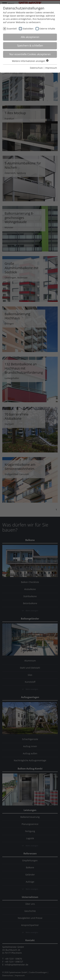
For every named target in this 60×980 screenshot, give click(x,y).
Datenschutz (36, 68)
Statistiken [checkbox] (28, 29)
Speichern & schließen (30, 46)
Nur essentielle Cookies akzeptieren (30, 54)
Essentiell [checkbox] (12, 29)
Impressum (51, 68)
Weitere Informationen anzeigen (30, 61)
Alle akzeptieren (30, 37)
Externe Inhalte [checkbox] (47, 29)
